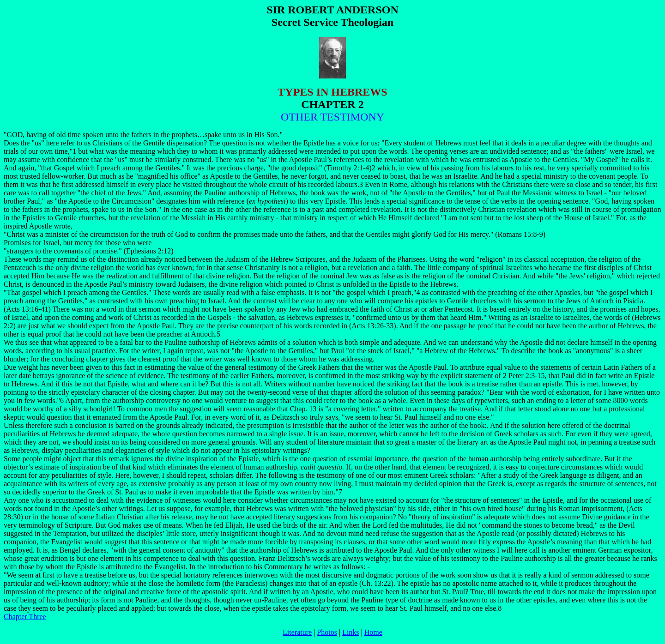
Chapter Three (25, 617)
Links (351, 632)
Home (373, 632)
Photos (327, 632)
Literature (297, 632)
